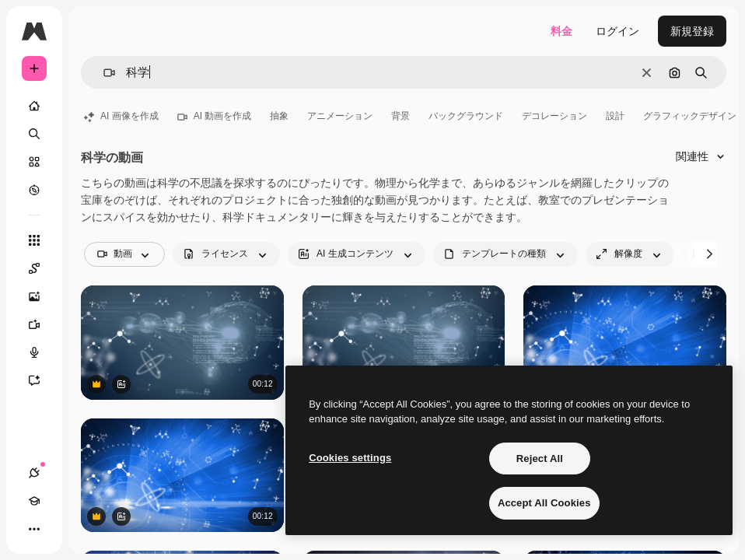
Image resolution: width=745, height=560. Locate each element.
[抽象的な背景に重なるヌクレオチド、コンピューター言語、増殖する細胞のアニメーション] (182, 343)
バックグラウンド (466, 116)
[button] (103, 73)
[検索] (34, 134)
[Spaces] (42, 268)
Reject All (540, 458)
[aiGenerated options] (357, 254)
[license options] (226, 254)
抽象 (279, 116)
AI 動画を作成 (215, 116)
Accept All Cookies (544, 503)
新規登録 (692, 31)
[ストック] (34, 162)
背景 (400, 116)
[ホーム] (34, 106)
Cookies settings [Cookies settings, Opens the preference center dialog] (350, 458)
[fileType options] (505, 254)
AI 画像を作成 (121, 116)
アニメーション (340, 116)
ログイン (617, 31)
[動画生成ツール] (42, 324)
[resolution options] (630, 254)
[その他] (34, 529)
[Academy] (34, 501)
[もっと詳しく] (34, 190)
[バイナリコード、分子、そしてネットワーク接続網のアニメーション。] (625, 343)
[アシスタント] (42, 380)
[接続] (34, 473)
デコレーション (554, 116)
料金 (561, 31)
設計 (615, 116)
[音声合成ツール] (42, 352)
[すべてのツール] (34, 240)
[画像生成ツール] (42, 296)
